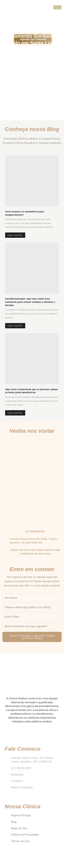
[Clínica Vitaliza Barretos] (32, 481)
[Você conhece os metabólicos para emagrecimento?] (32, 181)
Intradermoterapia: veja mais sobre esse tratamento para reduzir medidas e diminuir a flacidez (30, 302)
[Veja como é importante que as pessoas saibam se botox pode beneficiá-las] (32, 359)
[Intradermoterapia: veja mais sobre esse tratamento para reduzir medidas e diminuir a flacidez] (32, 268)
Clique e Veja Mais (15, 235)
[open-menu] (57, 7)
